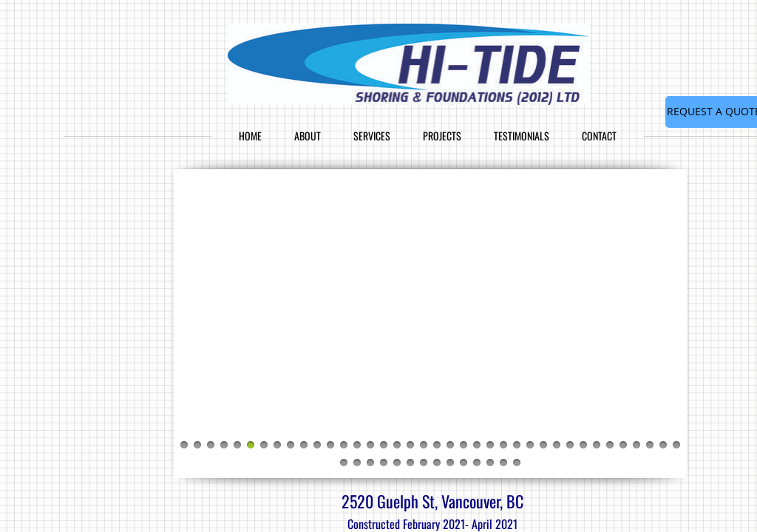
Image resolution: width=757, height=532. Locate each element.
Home (250, 136)
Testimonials (522, 136)
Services (372, 136)
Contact (599, 136)
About (308, 136)
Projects (442, 136)
